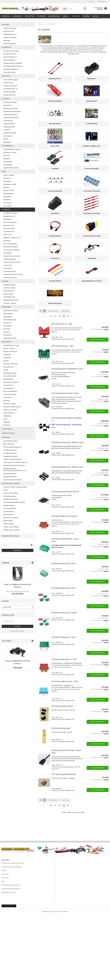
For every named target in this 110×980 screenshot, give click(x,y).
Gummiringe (7, 358)
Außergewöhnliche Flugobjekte (13, 63)
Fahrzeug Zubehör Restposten (12, 447)
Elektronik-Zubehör (9, 228)
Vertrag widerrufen (9, 972)
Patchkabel (7, 241)
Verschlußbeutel (8, 388)
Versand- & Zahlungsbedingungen (12, 933)
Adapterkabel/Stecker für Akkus (13, 274)
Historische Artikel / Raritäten (11, 483)
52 (60, 382)
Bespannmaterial (8, 379)
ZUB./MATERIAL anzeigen (11, 345)
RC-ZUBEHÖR (75, 16)
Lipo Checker (7, 203)
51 (55, 382)
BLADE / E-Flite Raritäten (11, 493)
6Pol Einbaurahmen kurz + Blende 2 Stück (67, 533)
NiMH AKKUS (7, 181)
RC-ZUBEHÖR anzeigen (10, 213)
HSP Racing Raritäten (10, 508)
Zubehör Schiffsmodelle (11, 168)
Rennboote (7, 156)
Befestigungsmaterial (10, 373)
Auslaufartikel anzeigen (10, 441)
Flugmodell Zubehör (9, 72)
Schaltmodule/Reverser (10, 115)
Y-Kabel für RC (8, 265)
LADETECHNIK (6, 307)
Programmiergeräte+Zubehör (12, 111)
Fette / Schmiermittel (10, 376)
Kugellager (7, 422)
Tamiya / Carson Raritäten (11, 527)
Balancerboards (8, 314)
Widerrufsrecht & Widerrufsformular (13, 929)
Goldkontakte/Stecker (10, 277)
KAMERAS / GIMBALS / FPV (12, 238)
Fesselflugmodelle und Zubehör (13, 66)
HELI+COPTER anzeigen (11, 80)
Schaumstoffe (8, 397)
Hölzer (5, 419)
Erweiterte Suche (18, 631)
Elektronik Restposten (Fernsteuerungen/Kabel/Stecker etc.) (15, 470)
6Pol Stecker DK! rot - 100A (62, 390)
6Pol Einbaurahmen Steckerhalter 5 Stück (67, 434)
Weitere (95, 16)
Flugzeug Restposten (10, 474)
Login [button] (92, 2)
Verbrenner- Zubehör (10, 303)
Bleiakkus (6, 187)
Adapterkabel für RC (9, 216)
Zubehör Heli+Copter (10, 95)
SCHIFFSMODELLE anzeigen (12, 149)
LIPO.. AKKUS (7, 206)
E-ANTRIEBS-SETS (9, 291)
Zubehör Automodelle (10, 37)
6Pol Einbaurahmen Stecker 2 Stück (65, 459)
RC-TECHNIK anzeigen (10, 102)
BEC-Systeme (7, 105)
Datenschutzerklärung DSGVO (11, 954)
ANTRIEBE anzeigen (9, 285)
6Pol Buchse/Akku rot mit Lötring (64, 582)
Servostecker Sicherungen (11, 250)
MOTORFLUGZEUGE (10, 54)
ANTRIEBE (86, 16)
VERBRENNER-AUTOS (10, 34)
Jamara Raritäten (9, 512)
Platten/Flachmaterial (10, 394)
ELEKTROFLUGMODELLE (11, 69)
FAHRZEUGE (6, 16)
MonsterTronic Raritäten (11, 518)
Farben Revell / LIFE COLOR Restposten (15, 462)
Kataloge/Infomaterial (8, 433)
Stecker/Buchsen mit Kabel (12, 256)
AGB (3, 947)
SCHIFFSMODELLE (54, 16)
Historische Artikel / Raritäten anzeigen (15, 487)
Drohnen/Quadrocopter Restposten (14, 465)
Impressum (5, 943)
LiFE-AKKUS (7, 178)
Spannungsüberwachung (11, 118)
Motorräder (7, 41)
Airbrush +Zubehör (9, 348)
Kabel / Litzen (7, 235)
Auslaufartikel (6, 437)
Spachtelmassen (8, 367)
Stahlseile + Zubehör (10, 404)
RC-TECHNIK (41, 16)
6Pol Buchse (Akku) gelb (61, 794)
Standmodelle (8, 165)
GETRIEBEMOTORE (9, 297)
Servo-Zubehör (8, 136)
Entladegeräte (8, 326)
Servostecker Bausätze (10, 247)
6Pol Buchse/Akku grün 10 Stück (64, 678)
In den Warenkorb (98, 405)
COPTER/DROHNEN (9, 92)
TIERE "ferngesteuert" (10, 44)
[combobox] (53, 377)
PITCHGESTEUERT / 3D (10, 89)
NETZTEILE (7, 329)
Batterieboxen (8, 219)
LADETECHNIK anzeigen (11, 311)
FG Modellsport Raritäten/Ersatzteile (14, 502)
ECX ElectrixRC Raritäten (11, 499)
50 (51, 382)
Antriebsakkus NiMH (10, 184)
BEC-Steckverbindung (10, 222)
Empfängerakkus (9, 194)
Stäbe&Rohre (7, 416)
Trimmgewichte (8, 385)
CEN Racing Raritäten (10, 496)
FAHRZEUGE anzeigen (10, 28)
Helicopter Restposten (10, 477)
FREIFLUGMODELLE (9, 60)
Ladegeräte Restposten (10, 456)
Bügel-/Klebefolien (9, 413)
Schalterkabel (8, 268)
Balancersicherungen (10, 320)
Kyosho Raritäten (8, 515)
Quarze (5, 490)
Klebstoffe (7, 401)
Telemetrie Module (9, 124)
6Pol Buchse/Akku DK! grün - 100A (65, 747)
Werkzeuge (7, 425)
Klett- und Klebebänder (10, 391)
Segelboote (7, 159)
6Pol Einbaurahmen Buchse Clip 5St (65, 557)
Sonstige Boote (8, 162)
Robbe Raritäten (8, 521)
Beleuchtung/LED (9, 225)
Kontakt (4, 936)
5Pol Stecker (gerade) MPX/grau (64, 840)
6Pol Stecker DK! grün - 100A (62, 412)
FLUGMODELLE (17, 16)
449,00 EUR (18, 668)
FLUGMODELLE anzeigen (11, 51)
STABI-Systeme (8, 121)
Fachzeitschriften (7, 429)
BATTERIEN (7, 200)
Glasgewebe (7, 355)
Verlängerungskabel (9, 259)
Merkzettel (102, 2)
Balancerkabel (8, 317)
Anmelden (18, 550)
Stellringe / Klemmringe (10, 364)
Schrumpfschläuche (10, 271)
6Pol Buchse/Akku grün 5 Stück (64, 629)
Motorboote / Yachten (10, 153)
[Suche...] (65, 9)
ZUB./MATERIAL (7, 342)
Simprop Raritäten (9, 524)
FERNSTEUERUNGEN (10, 133)
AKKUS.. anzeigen (9, 175)
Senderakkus (7, 197)
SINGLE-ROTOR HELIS (10, 86)
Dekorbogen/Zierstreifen (11, 382)
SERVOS (6, 139)
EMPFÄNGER (7, 142)
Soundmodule (8, 253)
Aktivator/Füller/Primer (10, 352)
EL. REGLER (7, 130)
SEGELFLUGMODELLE (10, 57)
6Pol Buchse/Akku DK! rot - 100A (64, 725)
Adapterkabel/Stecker (10, 338)
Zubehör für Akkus (9, 190)
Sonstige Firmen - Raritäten (12, 530)
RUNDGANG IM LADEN (9, 958)
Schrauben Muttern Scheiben (12, 407)
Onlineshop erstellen (48, 977)
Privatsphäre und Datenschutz (11, 951)
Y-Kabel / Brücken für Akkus (12, 262)
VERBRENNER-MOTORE (11, 300)
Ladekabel (6, 332)
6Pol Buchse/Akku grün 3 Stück (64, 654)
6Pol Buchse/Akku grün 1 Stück (64, 703)
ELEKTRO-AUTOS (9, 31)
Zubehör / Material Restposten (13, 459)
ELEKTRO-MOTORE (9, 288)
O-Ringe (6, 370)
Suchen (18, 626)
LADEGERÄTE (7, 335)
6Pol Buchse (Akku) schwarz (62, 772)
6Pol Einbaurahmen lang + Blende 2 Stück (67, 508)
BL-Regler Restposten (10, 453)
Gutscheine (5, 940)
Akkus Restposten (9, 444)
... (47, 382)
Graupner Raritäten (9, 505)
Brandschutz (7, 323)
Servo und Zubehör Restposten (13, 480)
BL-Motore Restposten (10, 450)
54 (68, 382)
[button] (40, 377)
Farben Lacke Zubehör (10, 410)
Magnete (6, 361)
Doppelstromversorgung (11, 108)
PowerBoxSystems (9, 127)
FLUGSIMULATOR (9, 232)
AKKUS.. (66, 16)
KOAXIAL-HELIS (8, 83)
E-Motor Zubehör (8, 294)
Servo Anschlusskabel (10, 244)
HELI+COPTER (30, 16)
